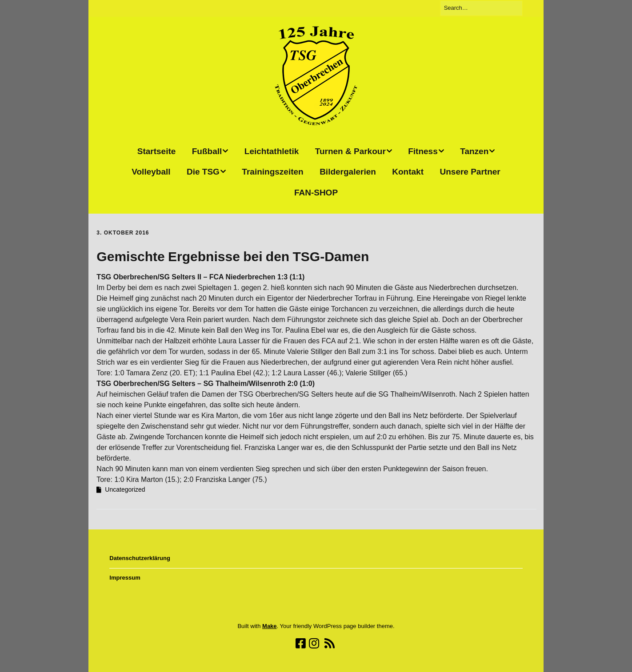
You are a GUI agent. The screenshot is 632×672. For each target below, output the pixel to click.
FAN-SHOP (316, 193)
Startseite (157, 151)
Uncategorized (125, 489)
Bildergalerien (348, 172)
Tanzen (474, 151)
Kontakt (408, 172)
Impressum (125, 578)
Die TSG (203, 172)
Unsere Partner (470, 172)
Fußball (207, 151)
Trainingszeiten (272, 172)
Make (270, 626)
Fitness (423, 151)
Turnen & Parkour (350, 151)
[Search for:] (481, 8)
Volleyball (151, 172)
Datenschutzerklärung (140, 558)
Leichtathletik (272, 151)
